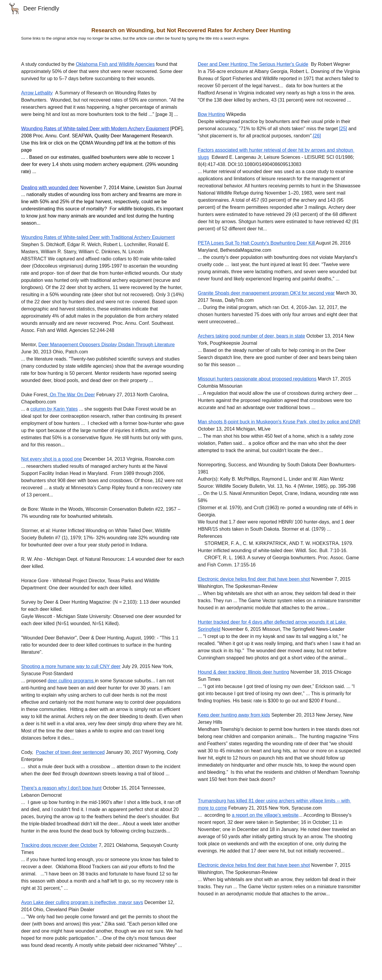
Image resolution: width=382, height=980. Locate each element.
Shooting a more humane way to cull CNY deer (71, 666)
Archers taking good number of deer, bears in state (251, 336)
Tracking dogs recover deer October (59, 845)
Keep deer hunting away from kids (234, 715)
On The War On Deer (72, 395)
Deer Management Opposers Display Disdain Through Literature (107, 345)
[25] (343, 129)
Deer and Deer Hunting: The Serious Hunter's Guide (253, 64)
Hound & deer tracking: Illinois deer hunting (244, 672)
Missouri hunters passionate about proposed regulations (257, 379)
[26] (317, 136)
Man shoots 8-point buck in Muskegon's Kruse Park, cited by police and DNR (279, 422)
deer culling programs (71, 681)
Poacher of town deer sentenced (70, 752)
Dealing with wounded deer (50, 188)
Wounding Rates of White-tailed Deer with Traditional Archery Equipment (98, 237)
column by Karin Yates (54, 409)
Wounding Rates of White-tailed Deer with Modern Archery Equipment (95, 129)
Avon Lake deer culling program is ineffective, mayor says (82, 902)
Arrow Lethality (37, 93)
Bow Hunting (211, 114)
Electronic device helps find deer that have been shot (254, 579)
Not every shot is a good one (52, 459)
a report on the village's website (265, 815)
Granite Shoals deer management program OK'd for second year (266, 293)
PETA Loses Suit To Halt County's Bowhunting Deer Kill (257, 243)
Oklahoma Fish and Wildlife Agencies (115, 64)
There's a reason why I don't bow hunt (61, 788)
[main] (191, 34)
